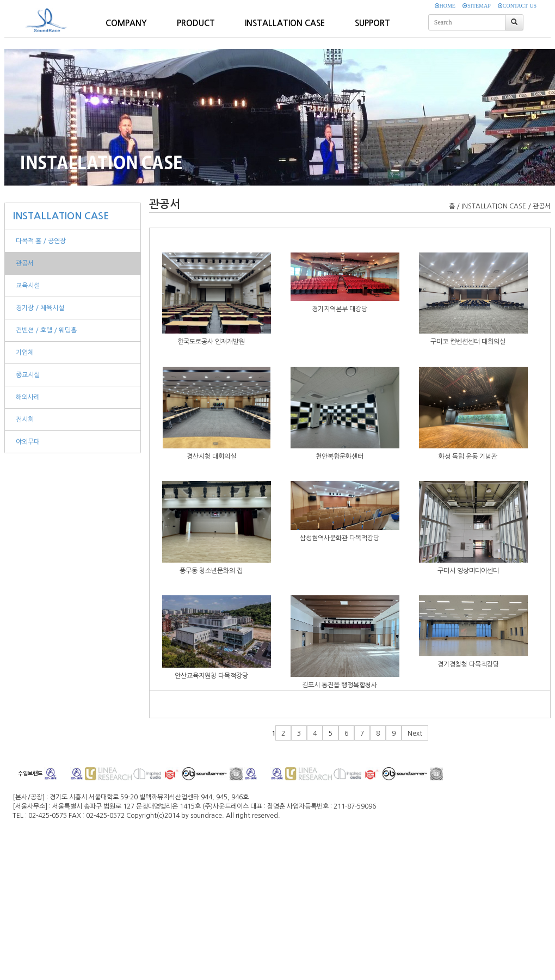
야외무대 (28, 442)
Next (415, 734)
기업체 (25, 353)
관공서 (25, 263)
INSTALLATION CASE (61, 216)
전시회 (25, 420)
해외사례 (28, 397)
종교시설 (28, 375)
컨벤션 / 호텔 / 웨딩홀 (46, 330)
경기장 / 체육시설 (40, 308)
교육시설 (28, 286)
